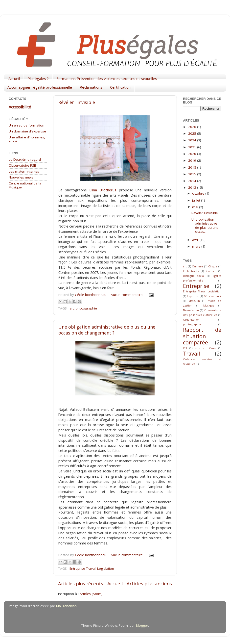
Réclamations (91, 87)
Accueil (14, 78)
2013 (193, 187)
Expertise (193, 296)
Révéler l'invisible (77, 102)
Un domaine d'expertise (27, 131)
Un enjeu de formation (26, 125)
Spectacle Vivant (206, 348)
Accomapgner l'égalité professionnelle (40, 87)
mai (196, 207)
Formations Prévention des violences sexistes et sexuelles (107, 78)
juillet (197, 200)
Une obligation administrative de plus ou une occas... (205, 225)
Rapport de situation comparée (202, 336)
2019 (193, 160)
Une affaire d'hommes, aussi (27, 139)
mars (197, 246)
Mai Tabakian (66, 606)
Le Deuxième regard (25, 159)
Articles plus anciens (149, 584)
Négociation (191, 310)
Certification (120, 87)
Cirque (213, 266)
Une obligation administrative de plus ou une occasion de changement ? (107, 330)
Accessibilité (20, 107)
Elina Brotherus (103, 190)
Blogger (142, 625)
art (72, 308)
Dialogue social (194, 276)
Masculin (194, 301)
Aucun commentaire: (127, 295)
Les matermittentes (24, 171)
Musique (209, 305)
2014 (193, 181)
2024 (193, 140)
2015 (193, 174)
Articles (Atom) (91, 594)
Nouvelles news (21, 177)
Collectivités (191, 271)
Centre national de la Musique (25, 185)
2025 (193, 133)
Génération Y (213, 296)
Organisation (191, 320)
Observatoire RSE (22, 165)
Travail (192, 353)
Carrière (197, 266)
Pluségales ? (38, 78)
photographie (86, 308)
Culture (211, 271)
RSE (185, 348)
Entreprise (196, 286)
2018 (193, 167)
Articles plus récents (81, 584)
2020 (193, 154)
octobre (199, 193)
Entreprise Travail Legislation (92, 568)
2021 (193, 147)
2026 (193, 127)
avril (196, 240)
